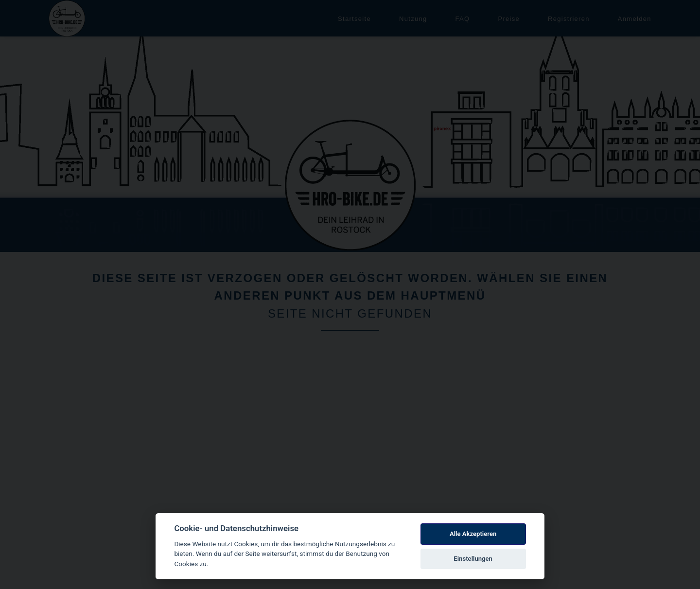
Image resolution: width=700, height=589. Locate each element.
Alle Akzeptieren (473, 534)
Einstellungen (473, 559)
